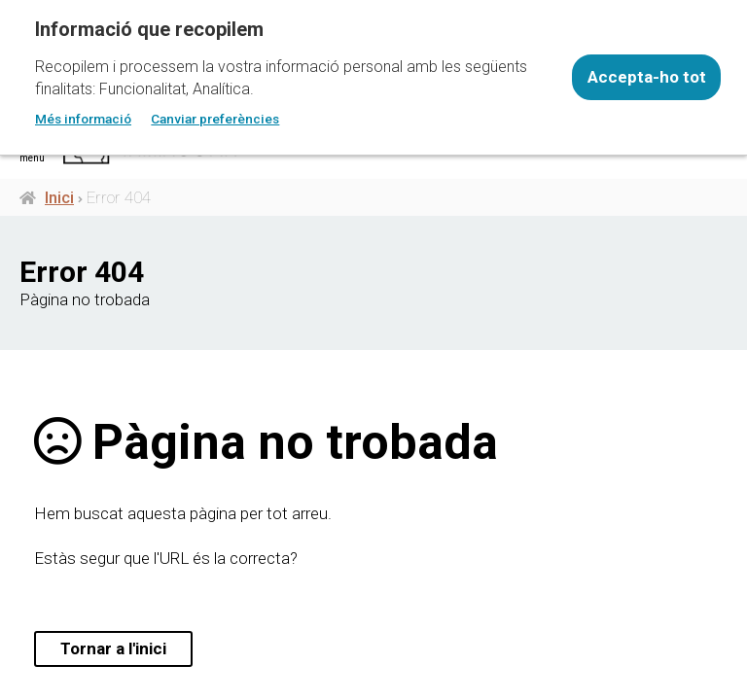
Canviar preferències (215, 119)
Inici (59, 197)
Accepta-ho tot (647, 77)
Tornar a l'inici (113, 648)
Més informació (83, 119)
